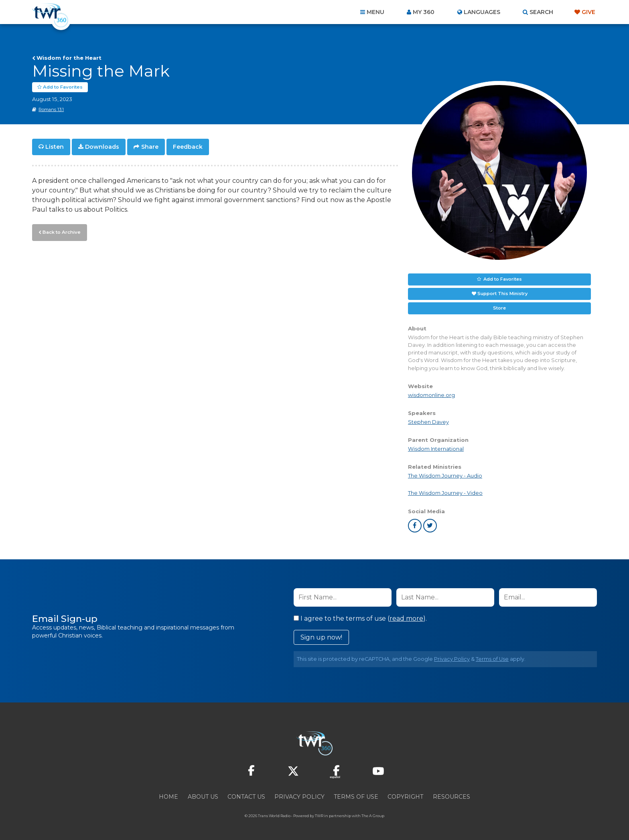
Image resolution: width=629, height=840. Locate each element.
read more (406, 618)
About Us (203, 797)
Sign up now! (321, 637)
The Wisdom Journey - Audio (445, 476)
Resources (451, 797)
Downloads (102, 147)
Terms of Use (492, 659)
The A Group (373, 816)
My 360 (424, 12)
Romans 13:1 (51, 109)
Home (168, 797)
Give (588, 12)
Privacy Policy (452, 659)
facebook (415, 526)
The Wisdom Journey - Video (445, 493)
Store (499, 308)
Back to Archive (61, 231)
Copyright (405, 797)
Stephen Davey (428, 422)
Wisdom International (436, 449)
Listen (55, 147)
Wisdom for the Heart (69, 58)
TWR (319, 816)
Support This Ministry (502, 293)
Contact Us (246, 797)
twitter (430, 526)
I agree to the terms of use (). (360, 618)
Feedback (188, 147)
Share (150, 147)
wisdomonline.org (431, 395)
